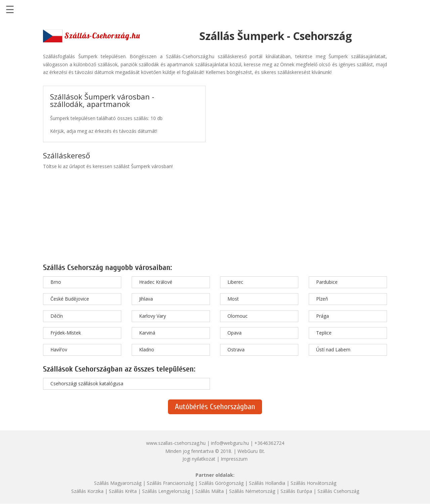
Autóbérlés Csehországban (215, 407)
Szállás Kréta (123, 491)
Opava (234, 333)
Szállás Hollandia (267, 483)
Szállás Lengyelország (166, 491)
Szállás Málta (209, 491)
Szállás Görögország (221, 483)
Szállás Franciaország (170, 483)
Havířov (59, 350)
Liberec (235, 282)
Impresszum (234, 459)
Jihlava (146, 299)
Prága (322, 316)
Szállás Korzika (87, 491)
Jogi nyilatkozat (199, 459)
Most (233, 299)
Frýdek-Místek (66, 333)
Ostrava (236, 350)
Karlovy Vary (153, 316)
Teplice (324, 333)
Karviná (147, 333)
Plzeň (322, 299)
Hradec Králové (156, 282)
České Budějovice (70, 299)
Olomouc (238, 316)
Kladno (147, 350)
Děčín (57, 316)
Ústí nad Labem (333, 350)
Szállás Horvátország (313, 483)
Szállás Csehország (338, 491)
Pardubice (327, 282)
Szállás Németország (252, 491)
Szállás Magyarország (118, 483)
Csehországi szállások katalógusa (87, 383)
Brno (56, 282)
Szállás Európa (296, 491)
